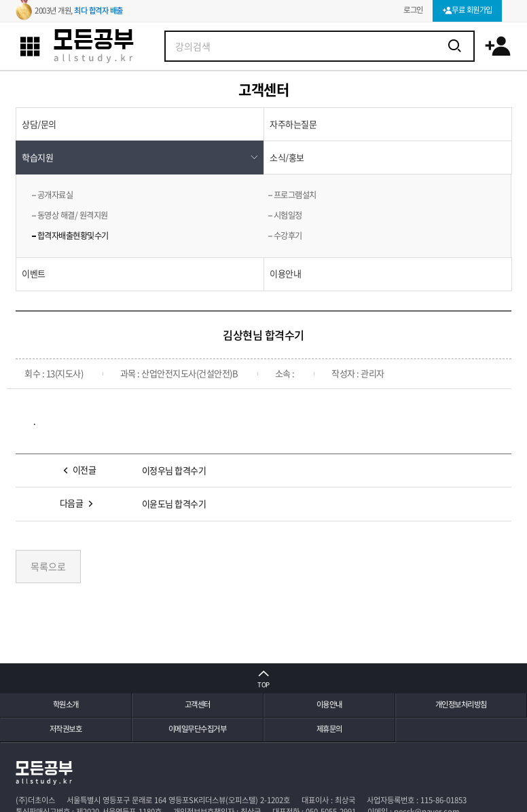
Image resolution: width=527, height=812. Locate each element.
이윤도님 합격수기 (174, 503)
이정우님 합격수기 (174, 470)
